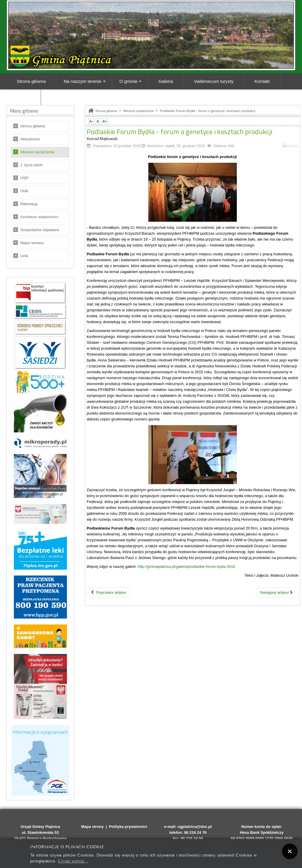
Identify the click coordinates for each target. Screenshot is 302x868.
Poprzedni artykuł (109, 592)
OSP (24, 178)
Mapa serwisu (32, 243)
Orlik (24, 191)
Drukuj (290, 146)
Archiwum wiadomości (39, 217)
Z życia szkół (31, 165)
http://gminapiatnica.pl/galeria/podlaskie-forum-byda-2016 (186, 567)
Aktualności (30, 139)
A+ (105, 121)
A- (91, 121)
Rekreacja (29, 204)
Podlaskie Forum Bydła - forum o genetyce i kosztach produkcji (179, 131)
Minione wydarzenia (37, 152)
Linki (24, 256)
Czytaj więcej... (73, 860)
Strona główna (33, 126)
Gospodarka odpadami (40, 230)
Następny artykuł (276, 592)
